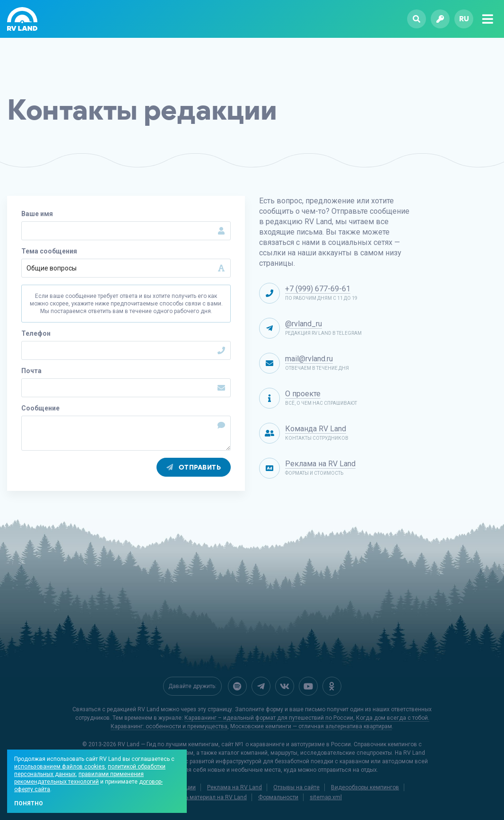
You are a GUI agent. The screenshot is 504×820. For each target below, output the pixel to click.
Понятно (29, 803)
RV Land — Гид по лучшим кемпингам (168, 744)
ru (464, 19)
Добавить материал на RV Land (204, 797)
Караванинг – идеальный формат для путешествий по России (269, 718)
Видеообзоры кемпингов (365, 787)
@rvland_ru (304, 324)
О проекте (303, 394)
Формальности (278, 797)
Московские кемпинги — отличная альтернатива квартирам (311, 726)
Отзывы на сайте (296, 787)
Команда (316, 429)
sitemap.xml (326, 797)
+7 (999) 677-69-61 (318, 289)
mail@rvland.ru (309, 359)
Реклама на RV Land (320, 464)
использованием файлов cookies (60, 767)
